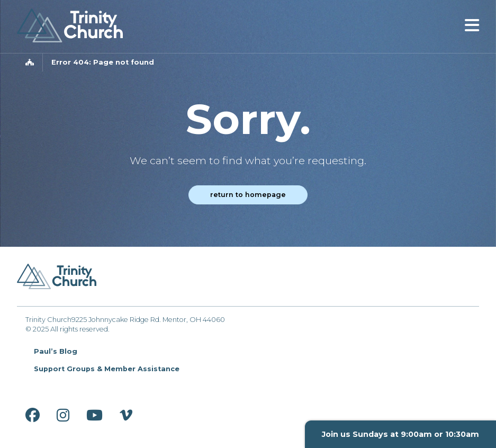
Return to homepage (248, 195)
